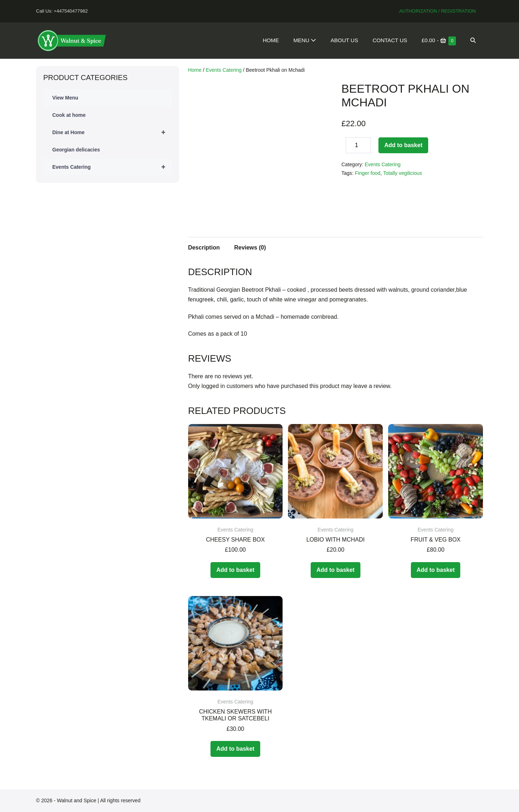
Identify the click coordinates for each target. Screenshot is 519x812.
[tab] (204, 247)
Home (271, 40)
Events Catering (112, 167)
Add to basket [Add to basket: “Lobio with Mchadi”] (336, 570)
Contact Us (390, 40)
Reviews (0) (250, 248)
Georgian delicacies (76, 150)
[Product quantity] (358, 145)
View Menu (65, 98)
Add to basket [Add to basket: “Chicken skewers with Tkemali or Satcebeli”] (235, 749)
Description (204, 248)
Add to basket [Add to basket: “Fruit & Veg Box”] (436, 570)
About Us (344, 40)
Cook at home (69, 115)
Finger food (368, 173)
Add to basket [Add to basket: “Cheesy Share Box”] (235, 570)
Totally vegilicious (403, 173)
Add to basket (403, 145)
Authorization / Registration (437, 11)
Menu (305, 40)
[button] (473, 40)
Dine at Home (112, 132)
